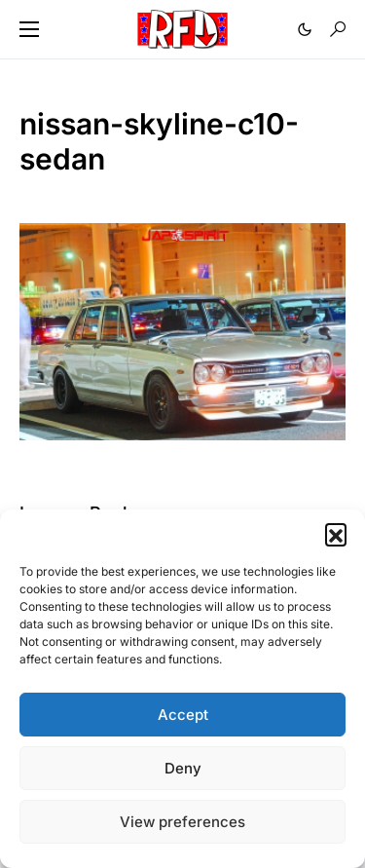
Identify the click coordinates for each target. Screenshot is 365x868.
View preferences (182, 822)
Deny (183, 768)
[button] (336, 534)
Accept (183, 715)
